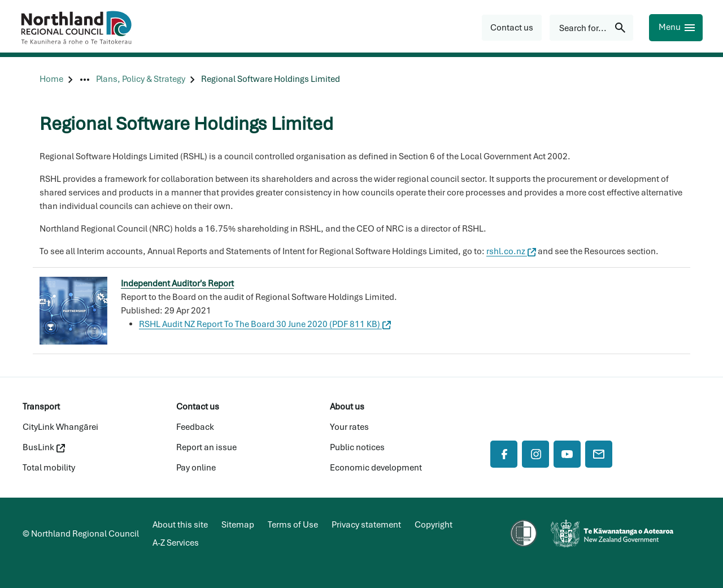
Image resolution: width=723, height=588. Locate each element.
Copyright (434, 525)
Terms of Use (293, 525)
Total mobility (49, 468)
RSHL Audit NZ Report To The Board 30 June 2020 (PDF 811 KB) (265, 324)
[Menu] (676, 28)
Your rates (349, 427)
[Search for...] (591, 28)
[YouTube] (567, 454)
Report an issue (206, 447)
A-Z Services (176, 543)
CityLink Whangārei (60, 427)
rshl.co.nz (511, 251)
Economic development (376, 468)
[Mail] (599, 454)
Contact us (198, 407)
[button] (512, 28)
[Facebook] (504, 454)
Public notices (357, 447)
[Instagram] (535, 454)
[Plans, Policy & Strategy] (141, 79)
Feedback (195, 427)
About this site (180, 525)
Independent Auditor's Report (177, 284)
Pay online (196, 468)
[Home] (51, 79)
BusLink (44, 447)
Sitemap (238, 525)
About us (347, 407)
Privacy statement (366, 525)
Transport (41, 407)
